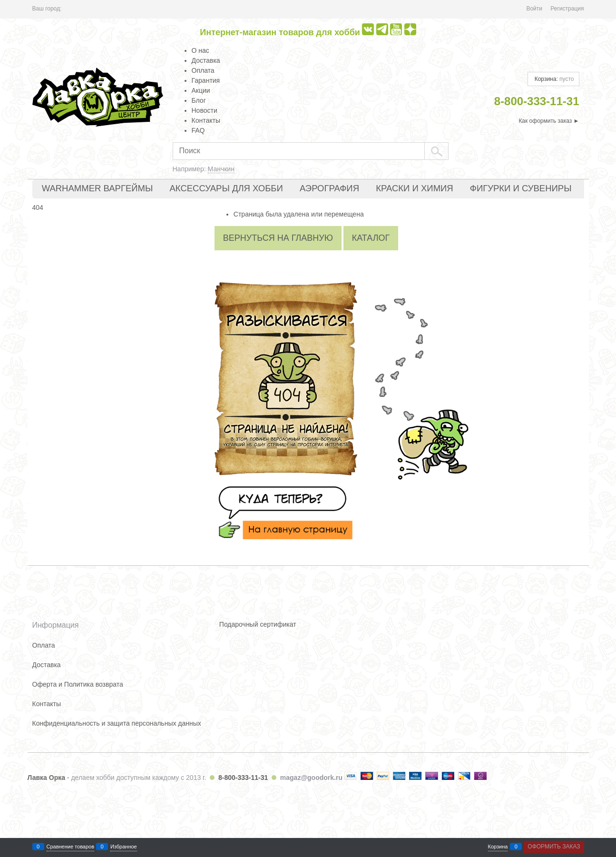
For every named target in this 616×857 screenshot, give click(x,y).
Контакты (206, 120)
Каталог (371, 238)
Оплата (203, 70)
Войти (534, 9)
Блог (199, 100)
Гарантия (206, 80)
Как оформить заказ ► (549, 121)
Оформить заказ (554, 847)
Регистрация (567, 9)
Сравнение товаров (71, 847)
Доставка (206, 60)
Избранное (124, 847)
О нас (200, 50)
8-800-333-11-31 (243, 778)
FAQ (198, 130)
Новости (205, 110)
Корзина (498, 847)
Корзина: (553, 79)
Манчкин (221, 169)
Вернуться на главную (278, 238)
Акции (201, 90)
